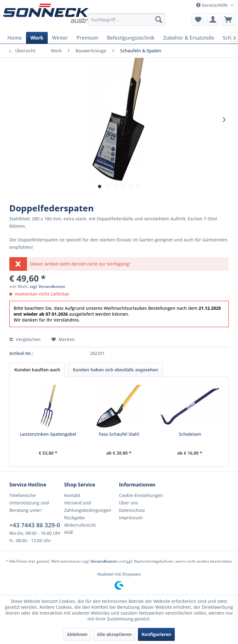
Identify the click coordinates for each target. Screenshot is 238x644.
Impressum (131, 518)
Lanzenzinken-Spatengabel (48, 434)
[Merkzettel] (198, 19)
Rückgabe (74, 518)
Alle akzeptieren (114, 634)
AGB (68, 532)
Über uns (129, 503)
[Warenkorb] (228, 19)
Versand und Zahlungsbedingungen (88, 506)
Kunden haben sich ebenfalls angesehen (115, 370)
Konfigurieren (156, 634)
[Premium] (87, 38)
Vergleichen (25, 339)
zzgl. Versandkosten (48, 286)
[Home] (15, 38)
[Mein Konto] (213, 19)
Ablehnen (77, 634)
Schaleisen (190, 434)
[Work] (37, 38)
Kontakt (72, 495)
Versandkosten (104, 561)
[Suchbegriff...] (127, 19)
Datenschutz (132, 510)
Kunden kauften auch (37, 370)
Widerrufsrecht (80, 525)
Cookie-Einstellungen (141, 495)
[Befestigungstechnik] (131, 38)
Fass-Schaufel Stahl (119, 434)
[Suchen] (159, 19)
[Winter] (60, 38)
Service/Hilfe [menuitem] (213, 5)
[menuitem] (127, 19)
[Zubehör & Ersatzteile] (189, 38)
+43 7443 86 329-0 (35, 525)
